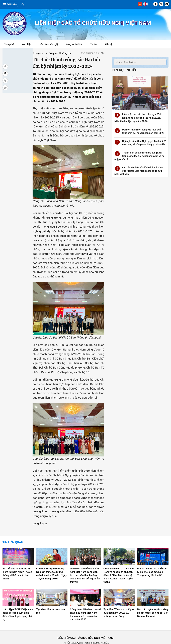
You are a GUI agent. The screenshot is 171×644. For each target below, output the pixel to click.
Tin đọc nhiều (124, 70)
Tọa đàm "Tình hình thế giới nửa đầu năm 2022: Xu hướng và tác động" (119, 600)
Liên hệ (109, 44)
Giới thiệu (27, 44)
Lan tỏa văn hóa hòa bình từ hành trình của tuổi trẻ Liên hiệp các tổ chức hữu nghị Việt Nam (139, 171)
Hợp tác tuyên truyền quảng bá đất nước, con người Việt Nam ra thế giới (153, 600)
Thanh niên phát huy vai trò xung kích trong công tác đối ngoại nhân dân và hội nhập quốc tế (140, 156)
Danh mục (10, 4)
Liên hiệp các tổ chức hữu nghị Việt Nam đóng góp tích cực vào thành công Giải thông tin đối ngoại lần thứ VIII (85, 563)
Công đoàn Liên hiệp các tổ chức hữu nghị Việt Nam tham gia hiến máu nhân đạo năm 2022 (85, 602)
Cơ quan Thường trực (38, 53)
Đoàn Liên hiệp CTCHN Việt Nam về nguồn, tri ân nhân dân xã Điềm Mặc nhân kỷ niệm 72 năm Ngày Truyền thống (119, 563)
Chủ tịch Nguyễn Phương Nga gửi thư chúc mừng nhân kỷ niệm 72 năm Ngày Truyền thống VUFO (51, 561)
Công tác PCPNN (74, 44)
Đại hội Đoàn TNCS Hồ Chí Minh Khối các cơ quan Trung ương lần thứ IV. (152, 559)
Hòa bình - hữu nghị (49, 44)
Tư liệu (95, 45)
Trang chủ (9, 44)
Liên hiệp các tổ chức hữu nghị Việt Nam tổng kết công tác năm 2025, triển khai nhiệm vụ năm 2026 (138, 118)
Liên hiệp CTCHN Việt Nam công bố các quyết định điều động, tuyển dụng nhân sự (18, 602)
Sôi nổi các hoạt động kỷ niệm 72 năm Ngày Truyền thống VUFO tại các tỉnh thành (17, 561)
